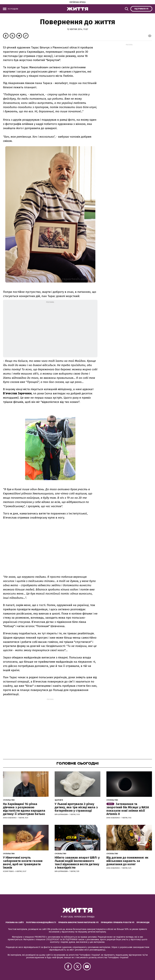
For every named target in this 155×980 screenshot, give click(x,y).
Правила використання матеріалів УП (78, 922)
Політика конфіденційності (41, 922)
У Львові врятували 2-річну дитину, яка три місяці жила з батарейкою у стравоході (76, 807)
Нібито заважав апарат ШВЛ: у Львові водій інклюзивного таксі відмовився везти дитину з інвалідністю (77, 863)
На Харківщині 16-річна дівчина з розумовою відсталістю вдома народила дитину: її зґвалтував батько (24, 809)
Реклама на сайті (15, 922)
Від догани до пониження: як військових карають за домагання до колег (127, 861)
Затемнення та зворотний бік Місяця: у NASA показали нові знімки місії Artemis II (128, 809)
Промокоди (143, 922)
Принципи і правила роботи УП (118, 922)
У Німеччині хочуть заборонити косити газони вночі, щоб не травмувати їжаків (23, 863)
